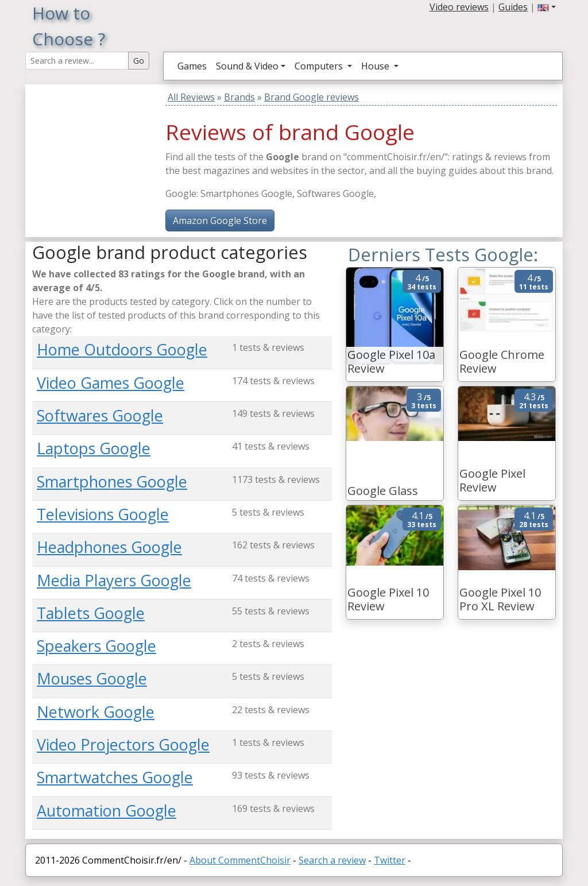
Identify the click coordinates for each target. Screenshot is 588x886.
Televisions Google (103, 514)
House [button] (376, 66)
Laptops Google (94, 448)
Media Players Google (114, 580)
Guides (513, 7)
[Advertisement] (104, 156)
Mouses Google (92, 678)
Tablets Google (91, 613)
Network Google (96, 712)
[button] (547, 7)
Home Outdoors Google (122, 349)
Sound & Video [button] (247, 66)
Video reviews (459, 7)
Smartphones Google (112, 481)
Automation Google (107, 810)
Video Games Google (111, 383)
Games (192, 66)
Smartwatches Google (115, 777)
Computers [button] (320, 66)
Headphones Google (109, 547)
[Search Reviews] (77, 61)
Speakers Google (96, 646)
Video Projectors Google (123, 744)
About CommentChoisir (240, 860)
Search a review (332, 860)
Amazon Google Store (220, 220)
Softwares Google (100, 415)
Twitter (390, 860)
